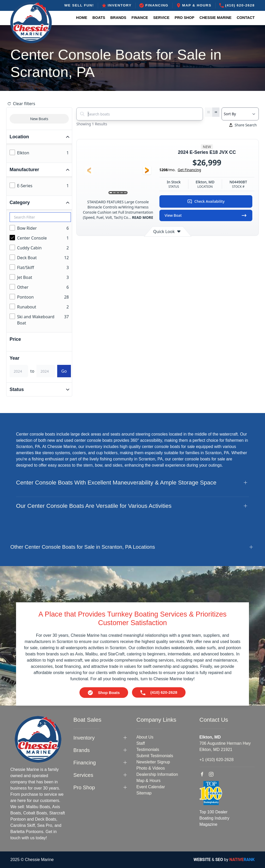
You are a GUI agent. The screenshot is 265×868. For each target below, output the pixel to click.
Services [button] (83, 775)
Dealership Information (157, 774)
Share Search (243, 125)
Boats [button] (99, 18)
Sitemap (144, 793)
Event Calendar (151, 787)
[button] (89, 170)
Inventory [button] (84, 738)
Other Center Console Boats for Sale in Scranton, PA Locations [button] (83, 547)
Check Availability (206, 201)
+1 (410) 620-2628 (217, 760)
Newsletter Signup (153, 762)
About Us (145, 737)
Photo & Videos (151, 768)
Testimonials (148, 750)
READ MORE (142, 217)
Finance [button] (140, 18)
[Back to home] (31, 23)
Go (64, 371)
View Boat (206, 215)
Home (82, 18)
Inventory (117, 5)
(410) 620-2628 (237, 5)
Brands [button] (118, 18)
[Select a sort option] (240, 114)
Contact (246, 18)
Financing (154, 5)
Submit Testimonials (155, 756)
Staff (141, 743)
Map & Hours (194, 5)
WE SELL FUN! (79, 5)
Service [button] (161, 18)
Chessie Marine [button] (216, 18)
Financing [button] (85, 763)
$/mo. (180, 170)
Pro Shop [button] (185, 18)
